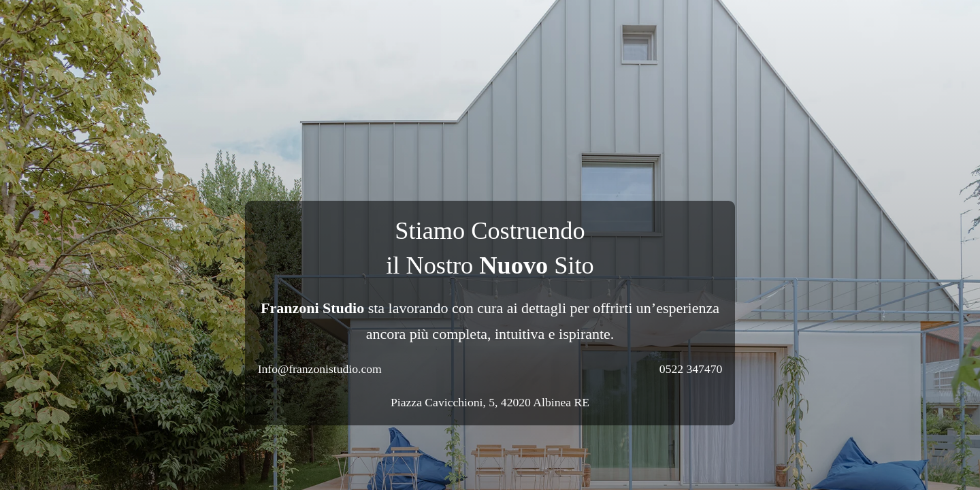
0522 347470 (691, 369)
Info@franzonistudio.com (320, 369)
